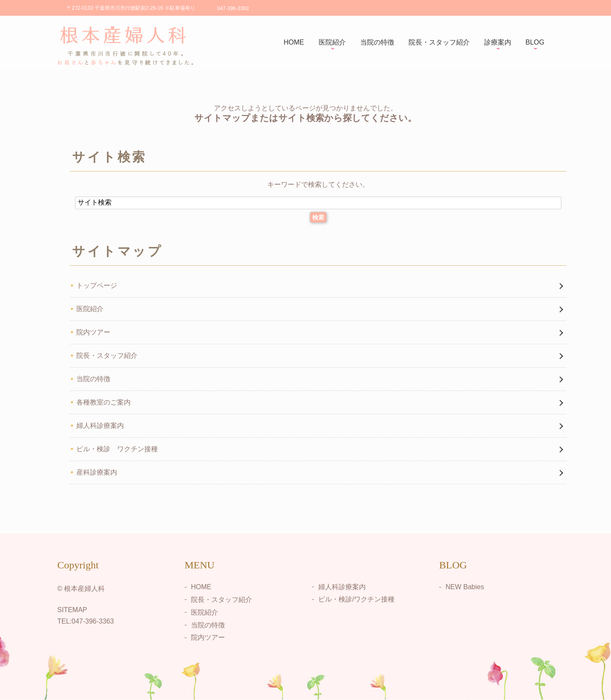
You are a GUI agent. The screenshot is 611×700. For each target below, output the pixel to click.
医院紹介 (332, 42)
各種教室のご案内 (104, 402)
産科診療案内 (97, 472)
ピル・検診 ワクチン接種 (117, 449)
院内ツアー (93, 332)
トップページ (97, 285)
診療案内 (498, 42)
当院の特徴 (377, 42)
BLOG (535, 42)
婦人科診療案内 (100, 426)
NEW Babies (465, 587)
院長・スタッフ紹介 (439, 42)
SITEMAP (72, 610)
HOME (294, 42)
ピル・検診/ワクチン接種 (356, 599)
